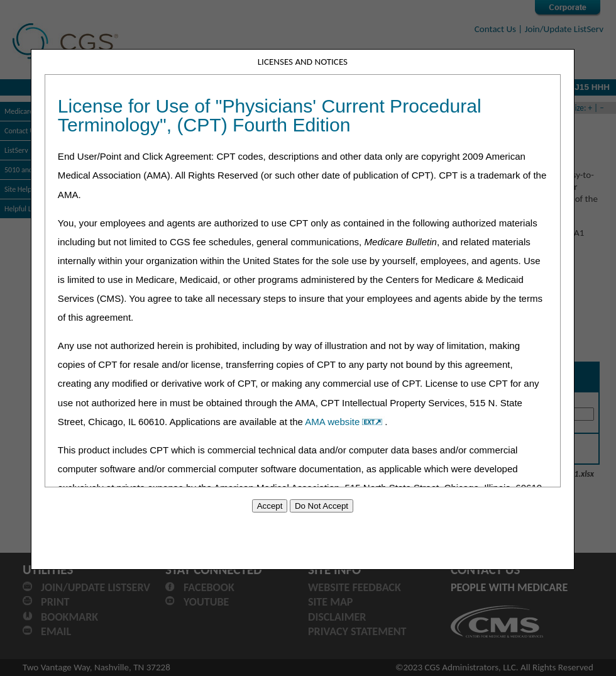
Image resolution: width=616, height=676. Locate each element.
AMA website (345, 422)
